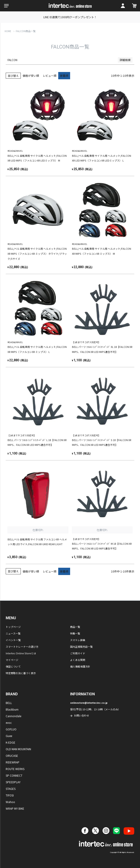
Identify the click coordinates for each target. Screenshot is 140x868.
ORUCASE (12, 756)
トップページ (13, 627)
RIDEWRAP (13, 762)
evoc (9, 723)
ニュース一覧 (13, 633)
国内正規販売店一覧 (81, 647)
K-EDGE (11, 742)
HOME (8, 31)
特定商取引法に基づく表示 (21, 673)
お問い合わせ (82, 715)
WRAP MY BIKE (15, 808)
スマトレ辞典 (78, 640)
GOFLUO (11, 729)
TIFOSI (10, 795)
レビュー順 (50, 76)
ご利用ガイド (78, 653)
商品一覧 (75, 627)
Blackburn (12, 709)
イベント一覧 (13, 640)
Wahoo (10, 802)
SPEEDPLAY (13, 782)
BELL (9, 703)
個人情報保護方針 (80, 666)
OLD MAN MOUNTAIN (18, 749)
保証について (13, 666)
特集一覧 (75, 633)
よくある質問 (78, 660)
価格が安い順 (31, 76)
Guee (9, 736)
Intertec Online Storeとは (21, 653)
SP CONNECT (14, 775)
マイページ (12, 660)
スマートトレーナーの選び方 (22, 647)
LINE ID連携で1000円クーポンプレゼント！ (70, 17)
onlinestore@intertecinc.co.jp (89, 703)
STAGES (11, 789)
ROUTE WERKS (15, 769)
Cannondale (13, 716)
